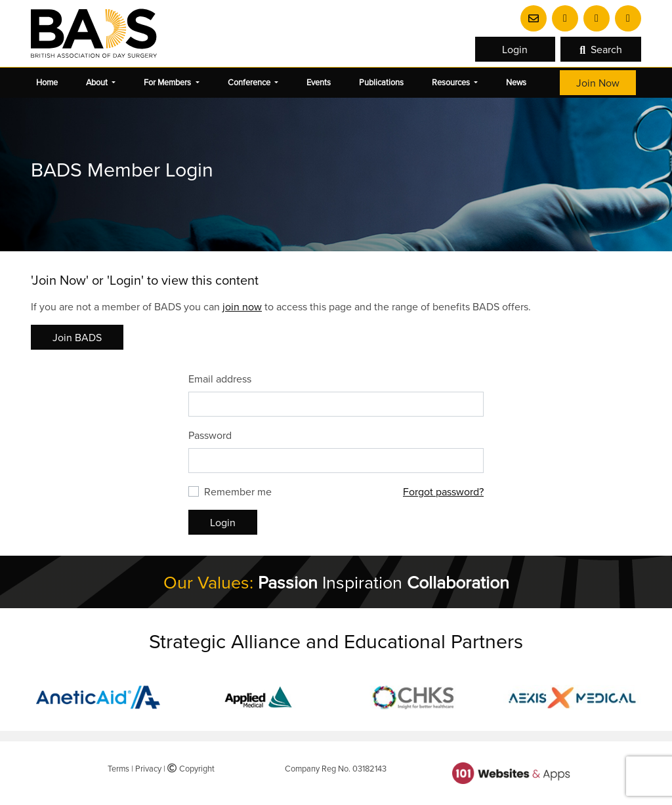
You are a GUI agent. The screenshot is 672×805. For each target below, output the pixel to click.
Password (210, 435)
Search (601, 49)
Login (515, 49)
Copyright (191, 768)
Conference (250, 82)
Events (319, 82)
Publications (381, 82)
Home (47, 82)
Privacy (148, 768)
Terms (118, 768)
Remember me (238, 491)
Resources (452, 82)
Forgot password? (443, 491)
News (516, 82)
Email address (220, 379)
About (98, 82)
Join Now (598, 83)
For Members (168, 82)
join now (242, 306)
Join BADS (77, 337)
